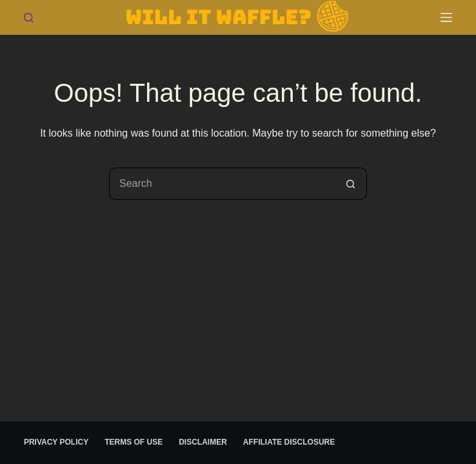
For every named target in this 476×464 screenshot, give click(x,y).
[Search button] (351, 184)
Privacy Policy (56, 442)
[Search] (29, 18)
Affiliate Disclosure (289, 442)
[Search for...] (222, 184)
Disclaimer (203, 442)
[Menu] (446, 17)
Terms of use (134, 442)
